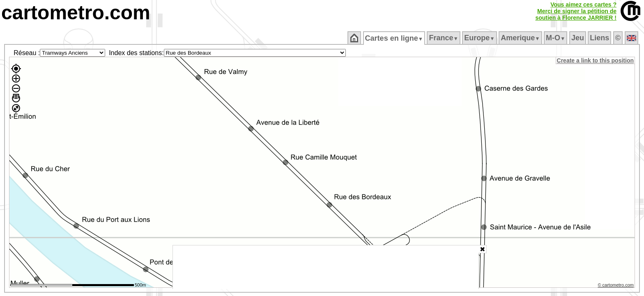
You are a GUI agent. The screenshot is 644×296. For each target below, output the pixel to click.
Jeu (578, 38)
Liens (600, 38)
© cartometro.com (616, 286)
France (444, 38)
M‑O (556, 38)
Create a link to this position (596, 60)
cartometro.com (76, 13)
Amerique (521, 38)
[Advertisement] (326, 267)
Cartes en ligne (394, 38)
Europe (480, 38)
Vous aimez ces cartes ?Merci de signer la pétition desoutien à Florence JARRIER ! (576, 11)
